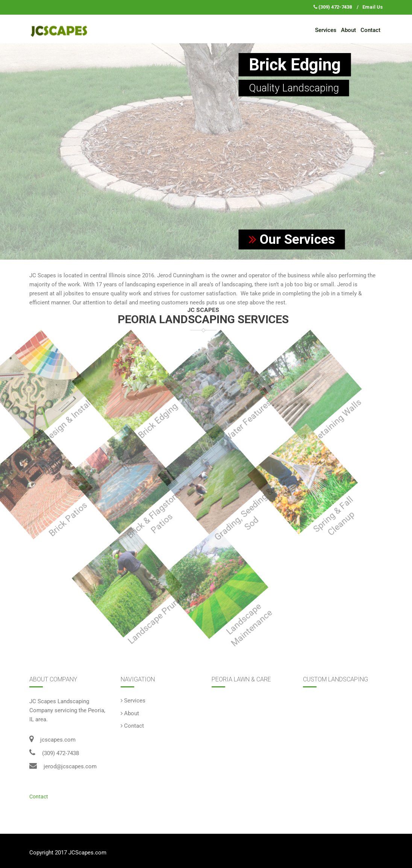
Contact (370, 30)
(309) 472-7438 (335, 7)
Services (326, 30)
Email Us (373, 7)
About (348, 30)
